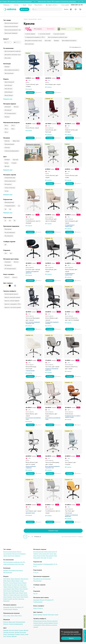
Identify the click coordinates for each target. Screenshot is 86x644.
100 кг (6, 125)
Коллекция (7, 64)
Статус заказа (65, 5)
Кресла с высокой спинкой (12, 297)
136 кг (13, 129)
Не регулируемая (10, 233)
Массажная (8, 229)
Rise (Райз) (12, 593)
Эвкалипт (14, 636)
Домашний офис (33, 19)
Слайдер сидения (9, 242)
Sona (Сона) (16, 597)
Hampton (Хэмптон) (14, 587)
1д (5, 220)
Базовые (7, 67)
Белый (6, 163)
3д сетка (49, 558)
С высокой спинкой (59, 34)
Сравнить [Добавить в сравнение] (39, 92)
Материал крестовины (11, 259)
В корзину (30, 92)
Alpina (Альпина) (9, 82)
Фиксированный (9, 202)
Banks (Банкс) (8, 92)
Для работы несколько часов (13, 55)
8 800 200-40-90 (77, 5)
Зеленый (6, 632)
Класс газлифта (9, 274)
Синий (26, 634)
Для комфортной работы (12, 70)
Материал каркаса (10, 104)
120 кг (13, 125)
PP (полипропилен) (10, 113)
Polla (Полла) (7, 591)
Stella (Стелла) (8, 599)
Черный (9, 636)
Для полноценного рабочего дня (13, 51)
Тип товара (7, 20)
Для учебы (8, 58)
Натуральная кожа (10, 178)
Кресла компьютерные (11, 23)
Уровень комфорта (10, 291)
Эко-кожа (44, 558)
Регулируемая (9, 236)
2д (19, 206)
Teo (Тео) (15, 599)
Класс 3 (7, 277)
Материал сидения (10, 175)
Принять (71, 638)
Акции (24, 5)
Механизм (7, 138)
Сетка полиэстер (10, 188)
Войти (66, 9)
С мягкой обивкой (30, 34)
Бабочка (7, 141)
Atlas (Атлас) (8, 89)
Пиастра (7, 148)
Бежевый (7, 160)
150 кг (6, 132)
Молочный (23, 632)
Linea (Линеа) (7, 589)
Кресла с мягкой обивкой (12, 301)
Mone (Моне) (15, 589)
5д (36, 566)
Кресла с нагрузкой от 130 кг (13, 304)
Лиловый (17, 632)
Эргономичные (9, 73)
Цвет (5, 157)
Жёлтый (7, 166)
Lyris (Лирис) (23, 587)
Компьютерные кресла (11, 294)
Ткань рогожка (41, 556)
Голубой (14, 163)
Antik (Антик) (8, 85)
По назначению (8, 48)
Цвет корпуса (8, 283)
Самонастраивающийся (12, 151)
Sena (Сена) (24, 595)
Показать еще (53, 531)
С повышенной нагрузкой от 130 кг (35, 37)
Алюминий (8, 107)
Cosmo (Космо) (13, 583)
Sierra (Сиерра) (8, 597)
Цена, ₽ (6, 39)
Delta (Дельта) (7, 585)
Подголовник (8, 217)
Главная (26, 19)
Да (5, 245)
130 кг (6, 129)
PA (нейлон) (8, 110)
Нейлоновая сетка (10, 181)
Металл (16, 107)
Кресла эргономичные (11, 27)
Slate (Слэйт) (24, 597)
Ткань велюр (37, 558)
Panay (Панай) (23, 589)
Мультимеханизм (9, 144)
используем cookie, (71, 632)
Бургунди (15, 160)
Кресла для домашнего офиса (13, 30)
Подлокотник (8, 199)
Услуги (30, 5)
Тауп (5, 636)
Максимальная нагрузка (11, 122)
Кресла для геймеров (11, 33)
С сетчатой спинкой (44, 34)
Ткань (55, 556)
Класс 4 (15, 277)
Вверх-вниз (16, 141)
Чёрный (45, 615)
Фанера (7, 117)
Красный (11, 632)
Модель (6, 79)
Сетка (6, 191)
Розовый (17, 634)
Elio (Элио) (21, 585)
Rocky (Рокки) (19, 593)
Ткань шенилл (50, 556)
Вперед (37, 537)
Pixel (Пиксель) (15, 591)
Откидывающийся (10, 206)
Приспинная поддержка (11, 226)
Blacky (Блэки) (9, 95)
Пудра (5, 634)
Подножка (7, 250)
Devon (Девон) (22, 583)
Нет (6, 253)
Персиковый (11, 634)
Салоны (16, 5)
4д (10, 209)
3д (5, 209)
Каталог (24, 9)
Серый (22, 634)
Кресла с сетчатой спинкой (13, 307)
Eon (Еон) (15, 585)
